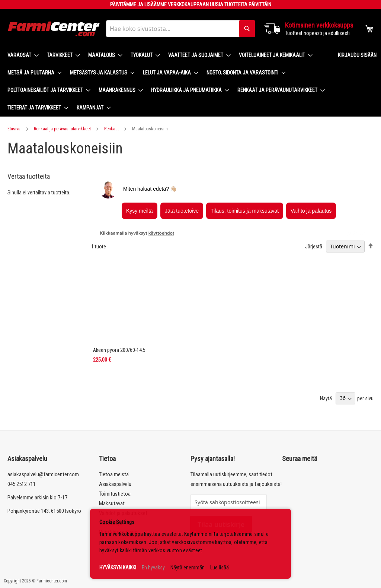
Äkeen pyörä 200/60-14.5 (119, 350)
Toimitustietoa (115, 494)
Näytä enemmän (188, 568)
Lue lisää (220, 568)
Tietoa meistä (114, 474)
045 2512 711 (22, 484)
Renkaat (111, 129)
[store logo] (54, 29)
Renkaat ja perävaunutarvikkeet (62, 129)
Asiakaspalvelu (115, 484)
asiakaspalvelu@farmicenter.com (43, 474)
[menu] (167, 82)
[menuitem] (21, 55)
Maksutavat (112, 503)
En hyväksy (153, 568)
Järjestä (314, 247)
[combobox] (180, 29)
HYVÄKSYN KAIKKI (118, 568)
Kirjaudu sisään (357, 55)
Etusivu (14, 129)
